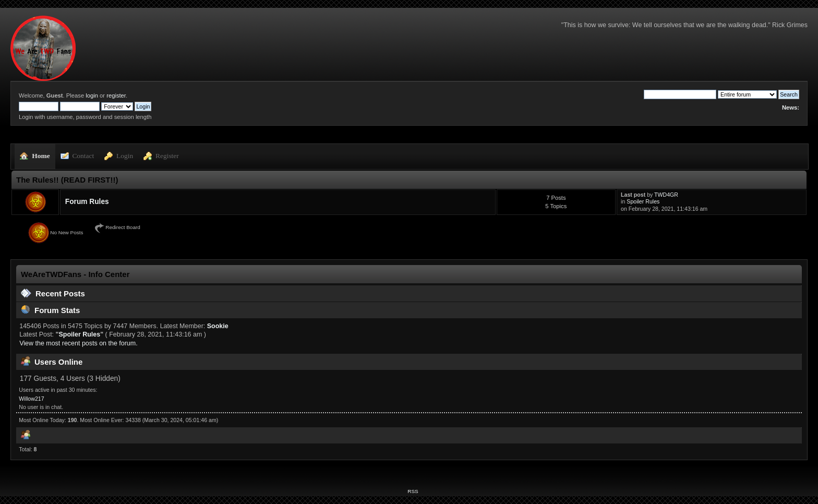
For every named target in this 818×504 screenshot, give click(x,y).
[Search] (680, 94)
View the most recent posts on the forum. (78, 343)
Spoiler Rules (643, 201)
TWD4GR (666, 195)
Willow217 (31, 399)
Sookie (218, 326)
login (92, 95)
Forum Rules (87, 202)
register (116, 95)
